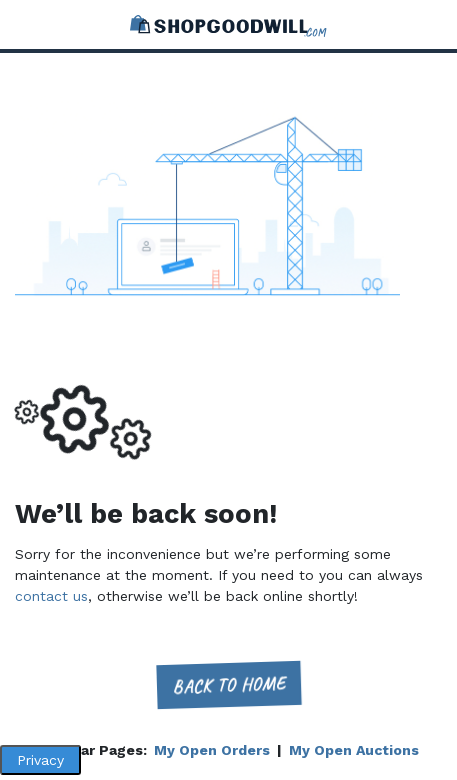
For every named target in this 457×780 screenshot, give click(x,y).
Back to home (228, 684)
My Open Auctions (354, 750)
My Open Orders (212, 750)
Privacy (40, 760)
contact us (51, 596)
